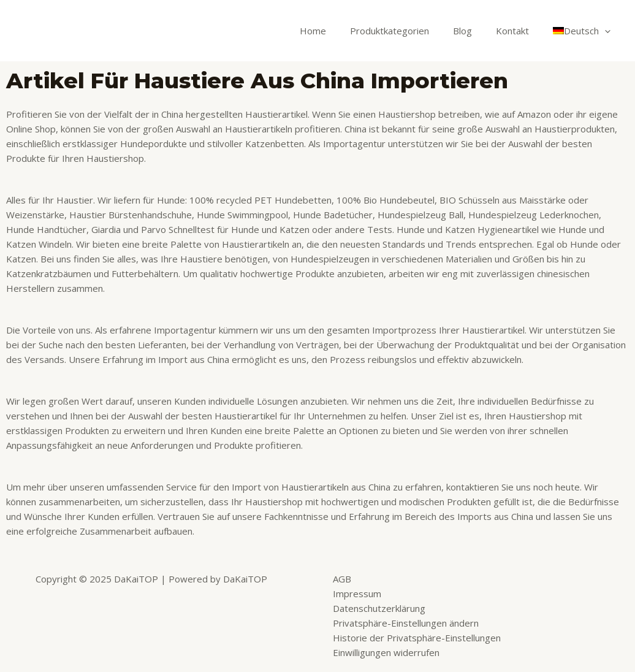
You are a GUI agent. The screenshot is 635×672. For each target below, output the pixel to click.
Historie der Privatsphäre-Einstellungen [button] (417, 638)
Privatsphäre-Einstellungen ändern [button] (406, 623)
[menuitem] (585, 31)
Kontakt (521, 31)
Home (338, 31)
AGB (342, 579)
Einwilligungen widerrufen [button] (386, 652)
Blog (477, 31)
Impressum (357, 594)
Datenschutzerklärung (379, 608)
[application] (608, 31)
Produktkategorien (409, 31)
